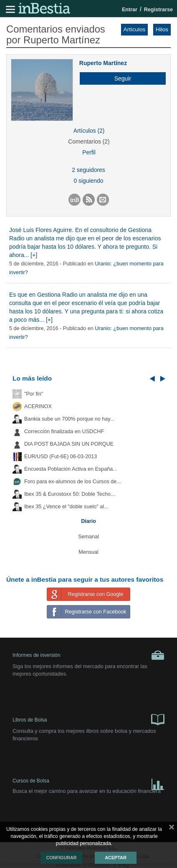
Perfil (89, 152)
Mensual (88, 552)
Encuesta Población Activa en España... (71, 469)
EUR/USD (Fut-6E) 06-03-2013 (61, 457)
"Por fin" (34, 394)
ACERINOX (38, 406)
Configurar (61, 858)
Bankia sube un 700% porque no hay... (69, 419)
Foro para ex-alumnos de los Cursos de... (73, 482)
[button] (120, 78)
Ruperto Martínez (103, 63)
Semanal (88, 537)
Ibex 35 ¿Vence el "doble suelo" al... (66, 507)
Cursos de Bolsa (88, 783)
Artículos (135, 29)
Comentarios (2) (89, 141)
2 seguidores (88, 170)
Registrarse (158, 10)
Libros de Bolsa (88, 719)
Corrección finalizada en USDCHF (64, 431)
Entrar (130, 10)
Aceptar (115, 858)
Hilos (162, 29)
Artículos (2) (89, 131)
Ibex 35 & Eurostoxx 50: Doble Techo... (70, 494)
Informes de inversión (88, 655)
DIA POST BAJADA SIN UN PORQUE (69, 444)
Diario (88, 521)
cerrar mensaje (172, 829)
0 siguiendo (89, 181)
